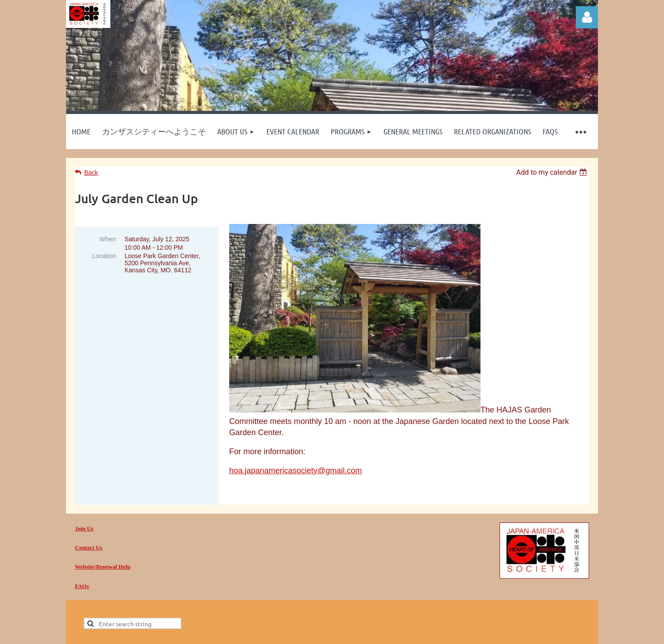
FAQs (82, 586)
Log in (587, 17)
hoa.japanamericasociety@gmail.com (295, 471)
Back (91, 173)
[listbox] (553, 172)
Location (104, 256)
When (107, 239)
